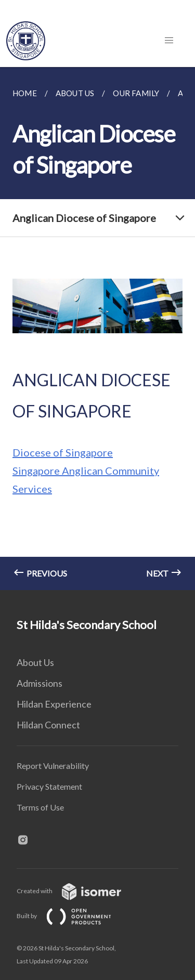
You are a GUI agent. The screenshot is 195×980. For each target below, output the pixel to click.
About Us (35, 662)
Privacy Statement (49, 786)
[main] (97, 329)
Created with (77, 891)
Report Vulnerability (53, 766)
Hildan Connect (48, 725)
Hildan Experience (54, 704)
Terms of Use (40, 807)
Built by (72, 916)
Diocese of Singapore (63, 452)
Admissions (40, 683)
